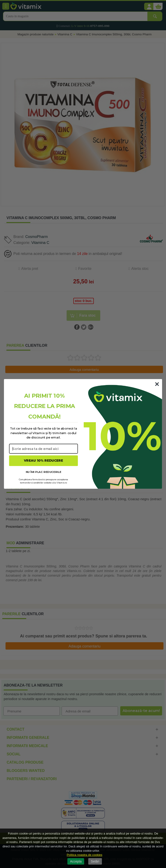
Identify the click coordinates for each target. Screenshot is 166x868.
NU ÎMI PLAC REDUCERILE (44, 472)
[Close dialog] (157, 384)
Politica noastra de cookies (84, 855)
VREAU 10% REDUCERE (43, 461)
